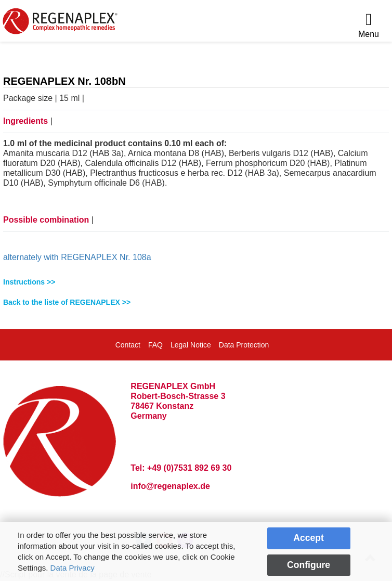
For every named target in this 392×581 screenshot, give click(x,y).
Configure (309, 565)
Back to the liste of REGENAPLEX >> (67, 302)
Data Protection (244, 345)
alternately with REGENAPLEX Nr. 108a (77, 257)
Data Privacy (73, 568)
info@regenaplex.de (170, 486)
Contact (128, 345)
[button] (196, 282)
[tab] (196, 282)
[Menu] (369, 26)
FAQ (155, 345)
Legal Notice (191, 345)
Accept (309, 538)
